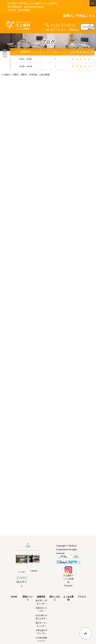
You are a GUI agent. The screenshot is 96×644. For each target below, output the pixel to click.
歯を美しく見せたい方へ (41, 602)
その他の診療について (41, 639)
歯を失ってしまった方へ (41, 624)
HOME (14, 597)
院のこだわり (55, 598)
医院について (28, 598)
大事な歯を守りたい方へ (41, 632)
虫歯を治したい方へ (41, 609)
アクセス (82, 597)
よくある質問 (68, 598)
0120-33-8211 (63, 25)
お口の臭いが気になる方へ (41, 617)
